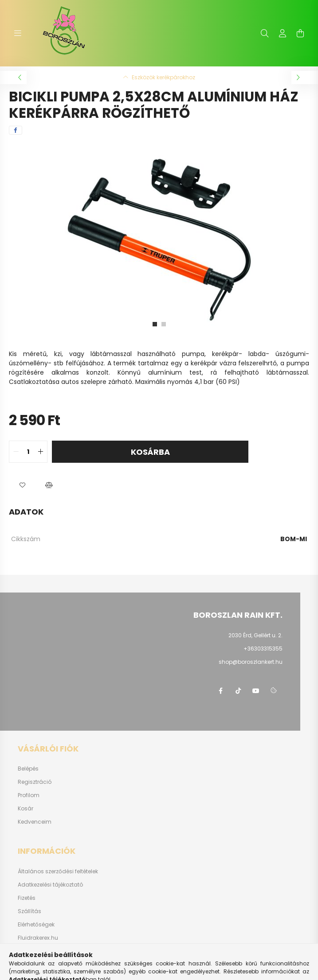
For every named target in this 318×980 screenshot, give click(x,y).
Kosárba (150, 452)
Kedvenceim (35, 822)
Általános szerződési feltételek (58, 872)
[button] (22, 485)
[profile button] (283, 33)
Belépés (28, 769)
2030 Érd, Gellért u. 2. (255, 635)
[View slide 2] (164, 324)
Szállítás (29, 911)
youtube (256, 691)
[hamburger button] (18, 33)
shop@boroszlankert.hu (251, 662)
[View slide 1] (155, 324)
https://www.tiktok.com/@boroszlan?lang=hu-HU (238, 691)
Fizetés (27, 898)
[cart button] (300, 33)
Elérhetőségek (36, 925)
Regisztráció (35, 782)
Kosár (26, 809)
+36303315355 (263, 649)
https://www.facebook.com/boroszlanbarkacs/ (220, 691)
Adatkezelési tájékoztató (50, 885)
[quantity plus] (40, 452)
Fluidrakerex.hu (38, 938)
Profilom (29, 795)
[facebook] (16, 130)
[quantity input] (28, 452)
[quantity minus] (16, 452)
